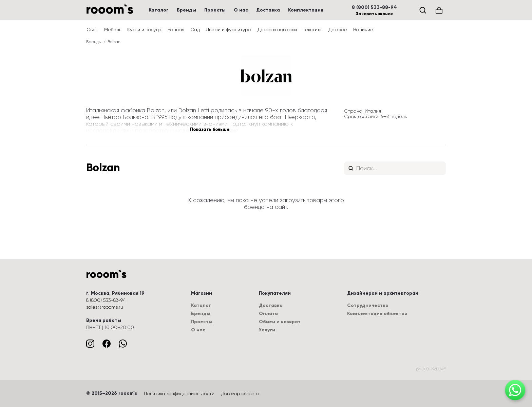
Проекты (215, 10)
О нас (241, 10)
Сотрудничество (368, 305)
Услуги (267, 330)
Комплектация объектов (377, 314)
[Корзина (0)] (439, 10)
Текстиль (313, 30)
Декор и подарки (277, 30)
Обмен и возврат (280, 322)
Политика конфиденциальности (179, 393)
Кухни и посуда (144, 30)
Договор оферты (240, 393)
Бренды (186, 10)
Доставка (268, 10)
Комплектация (306, 10)
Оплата (268, 314)
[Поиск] (423, 10)
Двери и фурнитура (229, 30)
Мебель (113, 30)
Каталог (159, 10)
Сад (195, 30)
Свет (92, 30)
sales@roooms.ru (105, 307)
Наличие (363, 30)
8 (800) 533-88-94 (374, 7)
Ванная (176, 30)
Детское (338, 30)
